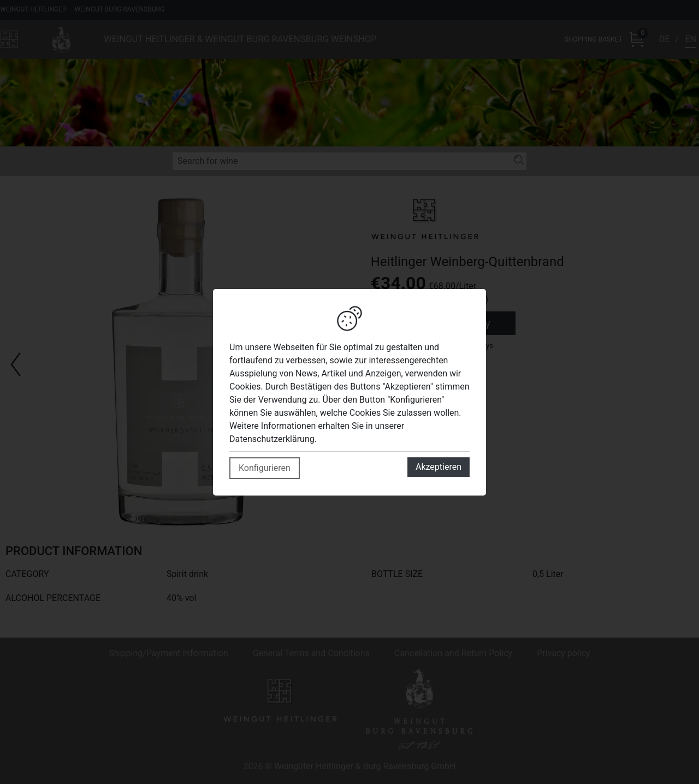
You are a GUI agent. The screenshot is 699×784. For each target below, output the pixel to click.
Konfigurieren (265, 468)
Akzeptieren (439, 467)
